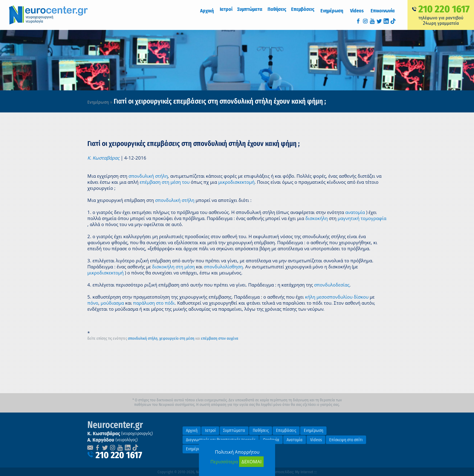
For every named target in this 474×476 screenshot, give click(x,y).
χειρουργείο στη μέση (177, 338)
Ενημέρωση (337, 11)
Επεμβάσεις (286, 431)
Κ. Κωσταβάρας (103, 158)
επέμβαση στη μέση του (165, 182)
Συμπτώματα (234, 431)
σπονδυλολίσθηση (223, 267)
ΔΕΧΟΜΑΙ (252, 461)
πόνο (93, 303)
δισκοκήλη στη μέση (173, 267)
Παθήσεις (261, 431)
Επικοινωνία (384, 11)
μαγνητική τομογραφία (362, 218)
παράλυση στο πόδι (154, 303)
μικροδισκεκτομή (236, 182)
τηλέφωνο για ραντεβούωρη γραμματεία (441, 15)
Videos (360, 11)
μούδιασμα (112, 303)
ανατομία (355, 212)
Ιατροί (210, 431)
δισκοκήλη (317, 218)
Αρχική (214, 11)
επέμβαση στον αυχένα (220, 338)
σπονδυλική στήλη (148, 176)
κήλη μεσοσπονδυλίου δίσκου (337, 297)
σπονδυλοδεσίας (332, 285)
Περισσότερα (224, 461)
